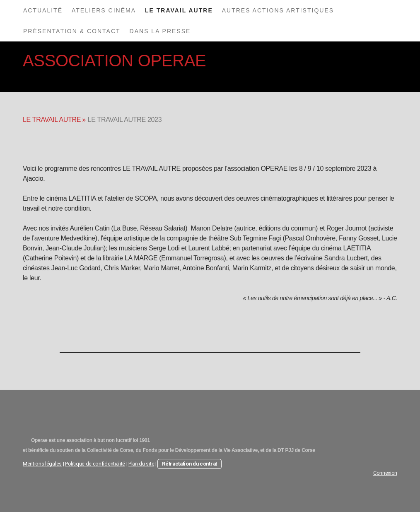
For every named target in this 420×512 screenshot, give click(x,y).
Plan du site (141, 464)
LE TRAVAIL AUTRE (179, 10)
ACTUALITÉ (43, 10)
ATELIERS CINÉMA (104, 10)
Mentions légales (42, 464)
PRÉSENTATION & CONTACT (72, 31)
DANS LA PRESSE (160, 31)
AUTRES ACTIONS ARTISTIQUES (278, 10)
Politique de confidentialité (95, 464)
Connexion (385, 473)
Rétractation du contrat (189, 464)
